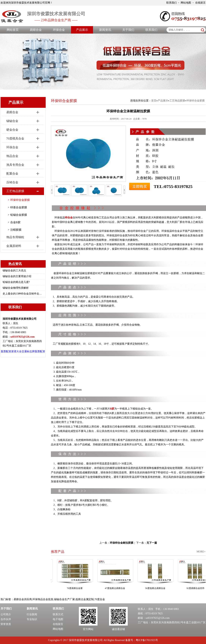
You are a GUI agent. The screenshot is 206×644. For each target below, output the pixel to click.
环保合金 (59, 30)
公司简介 (6, 614)
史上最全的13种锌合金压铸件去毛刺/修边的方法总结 (22, 294)
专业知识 (32, 619)
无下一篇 (152, 543)
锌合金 (69, 218)
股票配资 (6, 351)
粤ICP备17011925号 (147, 640)
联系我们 (172, 3)
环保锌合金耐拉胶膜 (122, 543)
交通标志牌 (28, 351)
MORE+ (201, 552)
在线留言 (200, 3)
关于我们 (128, 30)
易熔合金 (36, 30)
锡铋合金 (12, 121)
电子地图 (58, 619)
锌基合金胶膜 (19, 207)
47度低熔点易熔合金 (117, 588)
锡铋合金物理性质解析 (16, 288)
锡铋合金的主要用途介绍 (17, 276)
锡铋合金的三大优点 (14, 271)
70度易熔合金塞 (77, 588)
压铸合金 (12, 182)
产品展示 (82, 30)
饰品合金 (12, 156)
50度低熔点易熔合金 (158, 588)
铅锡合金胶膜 (19, 215)
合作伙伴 (6, 619)
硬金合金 (12, 130)
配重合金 (12, 174)
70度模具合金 (15, 138)
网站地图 (186, 3)
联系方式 (58, 614)
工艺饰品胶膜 (15, 191)
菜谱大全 (16, 351)
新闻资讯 (105, 30)
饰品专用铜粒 (15, 237)
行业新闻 (32, 614)
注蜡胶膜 (16, 230)
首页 (154, 101)
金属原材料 (14, 246)
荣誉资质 (6, 624)
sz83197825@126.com (158, 618)
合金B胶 (15, 222)
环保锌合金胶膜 (20, 200)
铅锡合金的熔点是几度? (16, 282)
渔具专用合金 (15, 165)
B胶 (112, 409)
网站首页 (13, 30)
